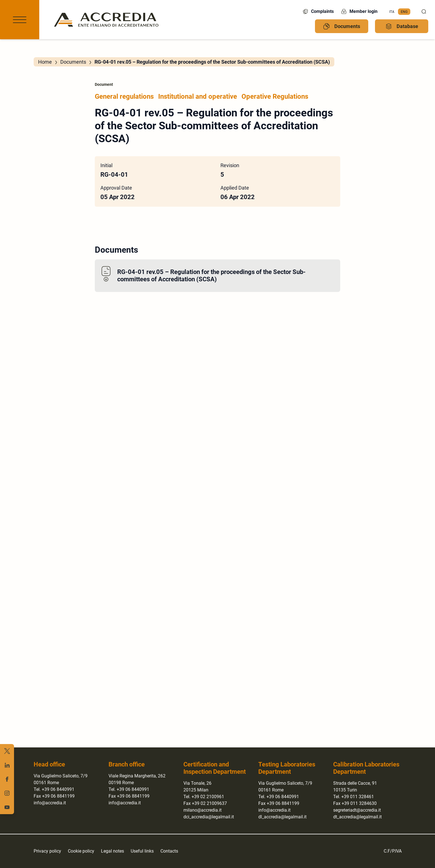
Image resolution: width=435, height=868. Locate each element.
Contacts (169, 851)
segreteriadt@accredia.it (357, 810)
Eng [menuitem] (404, 11)
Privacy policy (47, 851)
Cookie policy (81, 851)
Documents (342, 26)
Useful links (142, 851)
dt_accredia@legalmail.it (357, 817)
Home (45, 62)
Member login (359, 11)
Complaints (318, 11)
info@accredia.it (50, 803)
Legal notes (112, 851)
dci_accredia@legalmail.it (209, 817)
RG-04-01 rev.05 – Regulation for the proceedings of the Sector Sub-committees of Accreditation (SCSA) (211, 276)
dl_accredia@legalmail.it (282, 817)
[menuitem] (392, 12)
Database (402, 26)
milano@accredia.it (202, 810)
